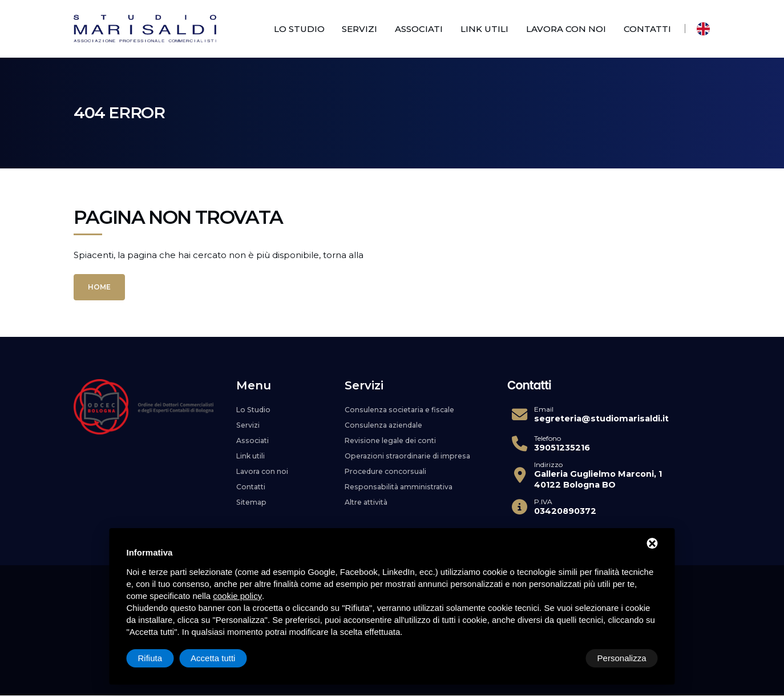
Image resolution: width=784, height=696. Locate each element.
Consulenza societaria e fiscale (405, 409)
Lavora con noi (566, 29)
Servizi (359, 29)
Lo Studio (299, 29)
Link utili (484, 29)
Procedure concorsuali (388, 469)
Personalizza (163, 658)
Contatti (647, 29)
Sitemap (252, 498)
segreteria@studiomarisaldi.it (601, 419)
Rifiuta (561, 658)
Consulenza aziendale (387, 424)
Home (99, 287)
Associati (419, 29)
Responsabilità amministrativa (403, 484)
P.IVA (543, 502)
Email (544, 409)
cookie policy (237, 596)
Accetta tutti (624, 658)
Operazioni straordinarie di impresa (412, 454)
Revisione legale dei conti (395, 439)
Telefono (547, 438)
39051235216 (562, 448)
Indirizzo (548, 465)
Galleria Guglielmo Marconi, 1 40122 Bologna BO (598, 479)
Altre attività (369, 498)
